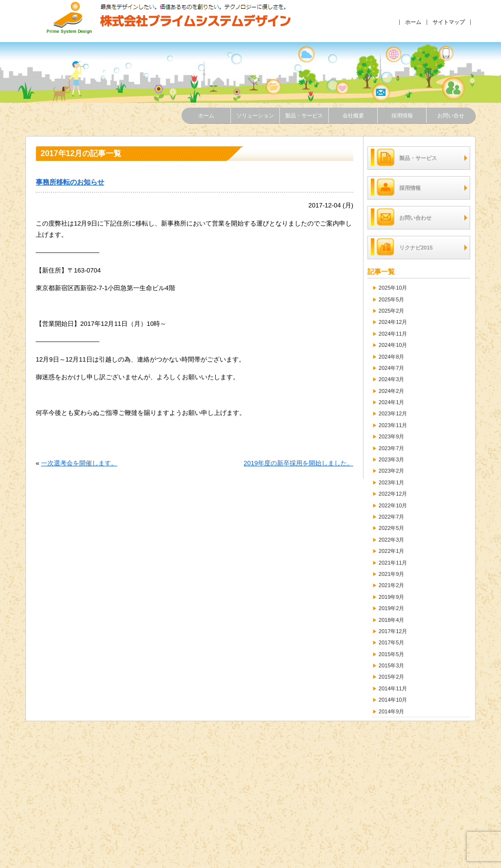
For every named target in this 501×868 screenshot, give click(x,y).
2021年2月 (392, 585)
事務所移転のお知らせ (70, 182)
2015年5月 (392, 654)
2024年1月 (392, 402)
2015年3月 (392, 665)
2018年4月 (392, 620)
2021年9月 (392, 574)
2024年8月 (392, 357)
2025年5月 (392, 299)
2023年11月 (393, 425)
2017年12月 (393, 631)
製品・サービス (304, 115)
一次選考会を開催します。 (79, 463)
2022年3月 (392, 540)
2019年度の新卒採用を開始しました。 (298, 463)
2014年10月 (393, 700)
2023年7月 (392, 448)
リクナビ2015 (402, 247)
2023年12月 (393, 413)
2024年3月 (392, 379)
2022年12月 (393, 494)
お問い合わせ (401, 217)
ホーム (413, 22)
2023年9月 (392, 436)
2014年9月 (392, 711)
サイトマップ (449, 22)
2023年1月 (392, 482)
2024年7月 (392, 368)
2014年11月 (393, 688)
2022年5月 (392, 528)
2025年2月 (392, 311)
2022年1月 (392, 551)
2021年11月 (393, 563)
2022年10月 (393, 505)
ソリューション (255, 115)
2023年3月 (392, 459)
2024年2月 (392, 391)
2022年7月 (392, 517)
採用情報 (402, 115)
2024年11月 (393, 334)
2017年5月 (392, 642)
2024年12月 (393, 322)
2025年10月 (393, 288)
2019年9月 (392, 597)
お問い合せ (451, 115)
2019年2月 (392, 608)
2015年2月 (392, 677)
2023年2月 (392, 471)
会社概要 (353, 115)
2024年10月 (393, 345)
